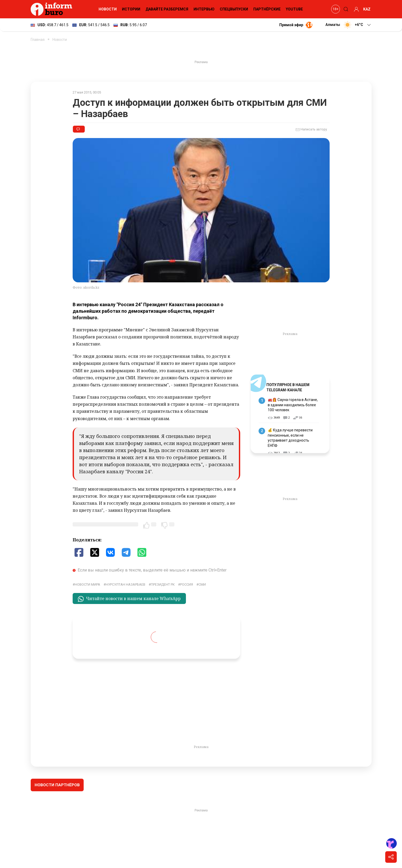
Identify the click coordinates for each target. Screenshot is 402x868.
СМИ (202, 584)
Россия (187, 584)
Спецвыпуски (234, 9)
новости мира (87, 584)
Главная (38, 40)
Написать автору (311, 130)
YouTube (294, 9)
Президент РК (163, 584)
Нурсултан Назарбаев (125, 584)
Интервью (204, 9)
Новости (108, 9)
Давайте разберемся (167, 9)
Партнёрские (267, 9)
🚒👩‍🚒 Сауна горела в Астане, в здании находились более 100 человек (293, 405)
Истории (131, 9)
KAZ (367, 9)
